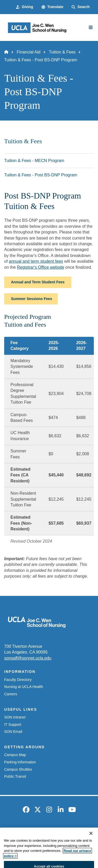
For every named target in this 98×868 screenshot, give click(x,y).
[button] (52, 7)
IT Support (13, 725)
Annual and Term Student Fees (38, 282)
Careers (11, 694)
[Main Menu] (91, 27)
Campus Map (15, 755)
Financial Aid (29, 52)
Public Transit (15, 776)
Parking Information (20, 762)
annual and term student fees (36, 261)
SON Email (13, 732)
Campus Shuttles (18, 769)
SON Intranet (15, 717)
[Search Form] (81, 7)
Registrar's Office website (41, 267)
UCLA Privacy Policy (47, 839)
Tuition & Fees (62, 52)
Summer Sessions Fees (31, 299)
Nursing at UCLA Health (24, 687)
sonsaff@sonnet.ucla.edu (28, 658)
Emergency (34, 830)
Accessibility (60, 830)
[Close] (91, 845)
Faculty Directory (18, 680)
